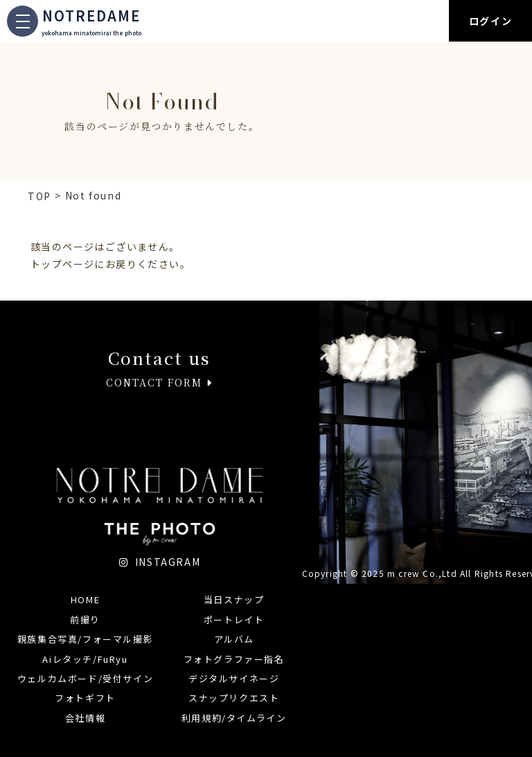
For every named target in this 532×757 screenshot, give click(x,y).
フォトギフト (85, 698)
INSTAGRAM (160, 562)
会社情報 (85, 718)
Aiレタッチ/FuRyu (85, 659)
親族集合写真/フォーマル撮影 (85, 639)
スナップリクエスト (234, 698)
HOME (85, 599)
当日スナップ (234, 599)
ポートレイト (234, 620)
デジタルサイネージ (234, 678)
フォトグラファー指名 (234, 659)
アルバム (234, 639)
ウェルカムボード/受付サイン (85, 678)
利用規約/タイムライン (234, 718)
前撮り (85, 620)
